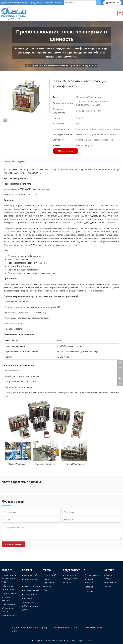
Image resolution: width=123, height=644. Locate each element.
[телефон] (31, 520)
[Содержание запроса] (61, 532)
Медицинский (30, 575)
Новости (89, 591)
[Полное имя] (31, 512)
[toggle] (120, 13)
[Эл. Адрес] (92, 512)
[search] (98, 3)
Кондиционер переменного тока (9, 578)
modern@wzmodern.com (22, 3)
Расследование (66, 151)
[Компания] (92, 520)
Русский (111, 3)
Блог (46, 590)
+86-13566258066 (94, 628)
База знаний (50, 575)
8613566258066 (54, 3)
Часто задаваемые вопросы (48, 583)
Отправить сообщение (14, 544)
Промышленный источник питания (10, 597)
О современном (93, 575)
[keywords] (80, 3)
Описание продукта (15, 162)
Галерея (89, 587)
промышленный (31, 590)
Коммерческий (31, 594)
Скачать (68, 583)
